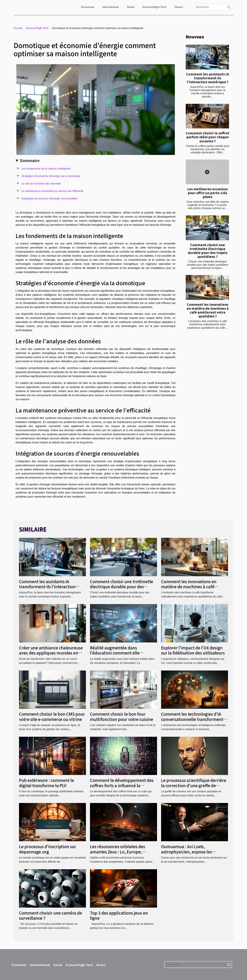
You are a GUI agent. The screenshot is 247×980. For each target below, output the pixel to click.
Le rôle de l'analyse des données (41, 184)
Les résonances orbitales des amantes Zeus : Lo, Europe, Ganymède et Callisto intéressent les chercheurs (122, 854)
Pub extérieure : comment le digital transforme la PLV (47, 783)
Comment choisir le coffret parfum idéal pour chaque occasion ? (208, 137)
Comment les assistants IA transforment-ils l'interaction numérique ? (208, 78)
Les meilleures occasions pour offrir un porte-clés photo (208, 193)
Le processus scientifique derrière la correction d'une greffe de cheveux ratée (194, 785)
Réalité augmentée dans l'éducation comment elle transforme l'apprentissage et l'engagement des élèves (119, 655)
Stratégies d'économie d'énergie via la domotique (51, 176)
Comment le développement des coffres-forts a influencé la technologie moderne (122, 785)
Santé (131, 7)
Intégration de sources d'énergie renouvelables (50, 198)
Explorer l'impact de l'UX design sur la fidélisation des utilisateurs (193, 650)
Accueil (18, 28)
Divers (179, 7)
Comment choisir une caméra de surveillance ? (51, 915)
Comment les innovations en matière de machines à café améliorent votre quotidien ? (208, 310)
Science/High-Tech (154, 7)
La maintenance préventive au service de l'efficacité (52, 191)
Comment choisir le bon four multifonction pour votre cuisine (122, 716)
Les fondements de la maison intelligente (46, 169)
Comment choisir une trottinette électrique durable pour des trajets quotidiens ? (208, 251)
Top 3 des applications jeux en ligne (119, 915)
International (111, 7)
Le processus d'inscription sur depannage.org (48, 849)
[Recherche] (213, 7)
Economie (88, 7)
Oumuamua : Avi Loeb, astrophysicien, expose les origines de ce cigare (186, 852)
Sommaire (30, 161)
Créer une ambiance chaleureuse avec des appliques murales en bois (51, 653)
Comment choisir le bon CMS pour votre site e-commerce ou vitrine (52, 716)
